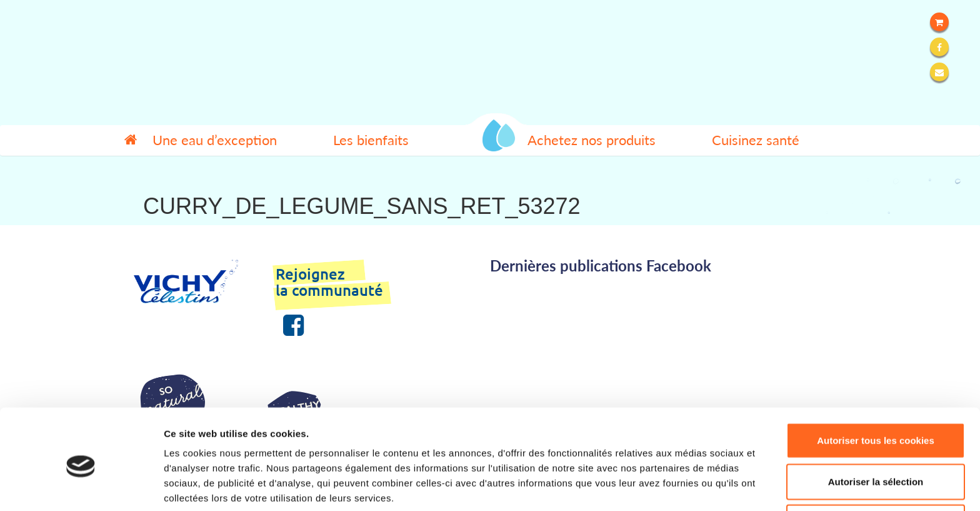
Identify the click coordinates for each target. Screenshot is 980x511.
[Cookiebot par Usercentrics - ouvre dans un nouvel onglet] (81, 487)
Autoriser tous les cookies (876, 388)
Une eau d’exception (215, 140)
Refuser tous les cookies (876, 470)
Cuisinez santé (756, 140)
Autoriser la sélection (876, 429)
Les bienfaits (371, 140)
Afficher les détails (688, 486)
